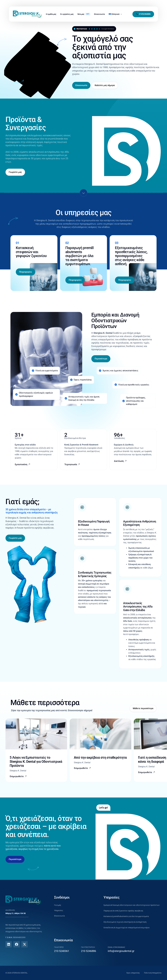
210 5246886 (89, 951)
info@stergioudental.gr (121, 951)
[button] (18, 776)
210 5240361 (62, 951)
